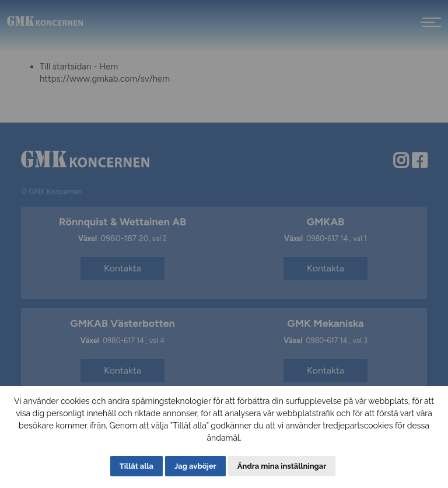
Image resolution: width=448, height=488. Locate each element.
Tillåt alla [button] (136, 466)
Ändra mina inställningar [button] (282, 466)
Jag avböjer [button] (195, 466)
